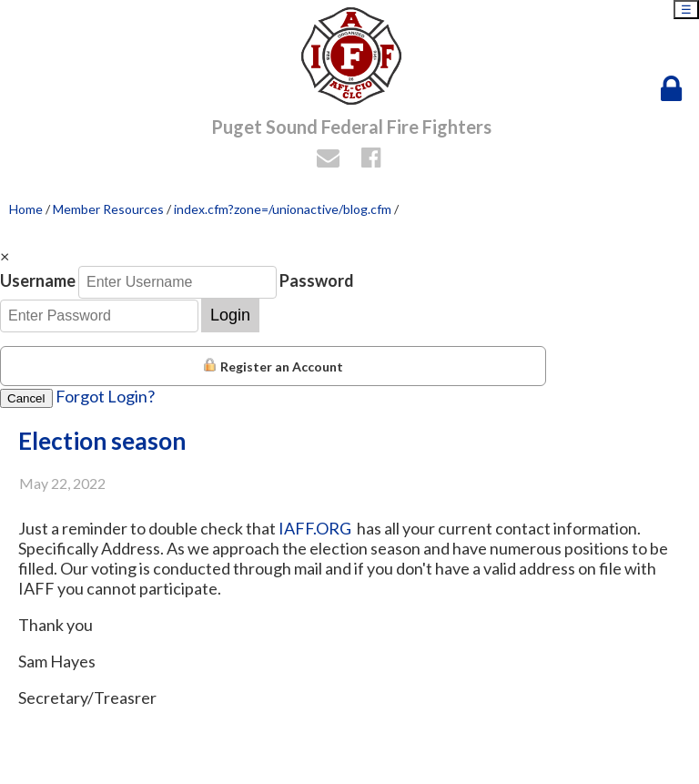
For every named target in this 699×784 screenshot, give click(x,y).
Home (26, 209)
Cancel (26, 398)
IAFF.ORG (316, 528)
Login (230, 315)
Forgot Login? (105, 396)
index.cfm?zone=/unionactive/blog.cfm (283, 209)
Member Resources (108, 209)
